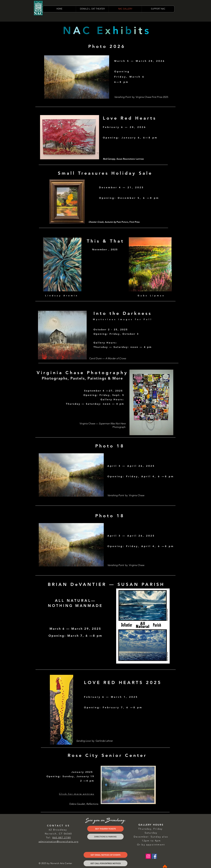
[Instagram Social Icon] (148, 856)
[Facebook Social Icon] (154, 856)
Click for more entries (77, 794)
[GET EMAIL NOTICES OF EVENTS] (105, 855)
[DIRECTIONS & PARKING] (105, 837)
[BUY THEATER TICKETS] (105, 829)
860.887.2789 (62, 838)
